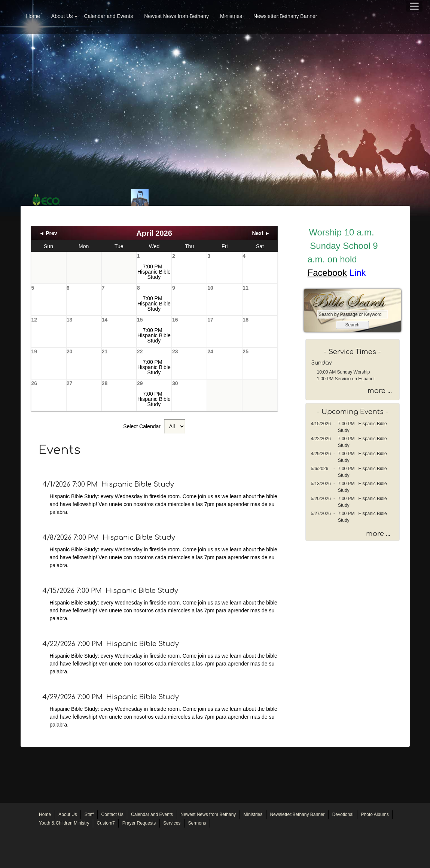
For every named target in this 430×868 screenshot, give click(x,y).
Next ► (261, 233)
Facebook (327, 273)
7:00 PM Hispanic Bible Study (154, 272)
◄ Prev (48, 233)
